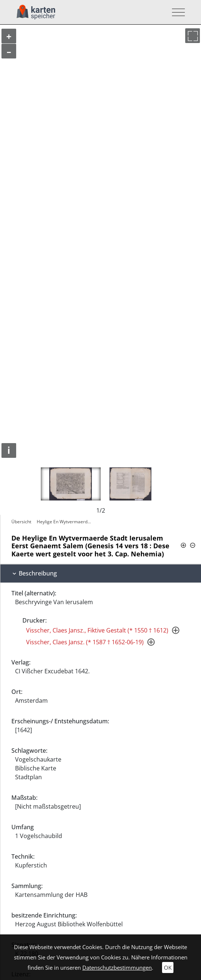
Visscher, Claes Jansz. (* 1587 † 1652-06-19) (85, 642)
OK (168, 967)
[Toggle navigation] (176, 12)
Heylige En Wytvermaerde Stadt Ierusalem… (66, 522)
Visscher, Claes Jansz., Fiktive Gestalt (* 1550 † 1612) (97, 630)
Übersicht (21, 522)
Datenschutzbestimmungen (117, 967)
